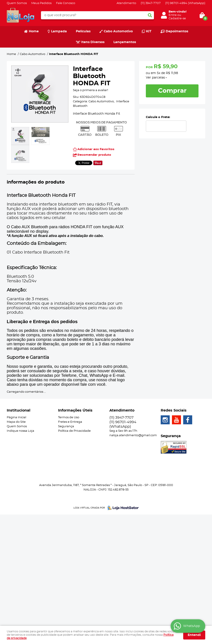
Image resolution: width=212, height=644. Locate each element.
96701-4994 (185, 3)
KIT (149, 31)
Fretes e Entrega (70, 422)
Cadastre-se (177, 19)
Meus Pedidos (41, 3)
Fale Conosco (66, 3)
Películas (83, 31)
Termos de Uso (69, 417)
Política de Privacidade (74, 431)
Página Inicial (16, 417)
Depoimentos (177, 31)
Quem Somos (17, 3)
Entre (173, 15)
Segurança (66, 426)
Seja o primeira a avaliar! (90, 90)
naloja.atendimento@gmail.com (133, 435)
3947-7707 (151, 3)
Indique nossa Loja (20, 431)
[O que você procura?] (150, 15)
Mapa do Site (16, 422)
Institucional (19, 410)
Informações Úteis (75, 410)
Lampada (59, 31)
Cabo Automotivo (118, 31)
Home (34, 31)
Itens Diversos (93, 42)
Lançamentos (125, 42)
